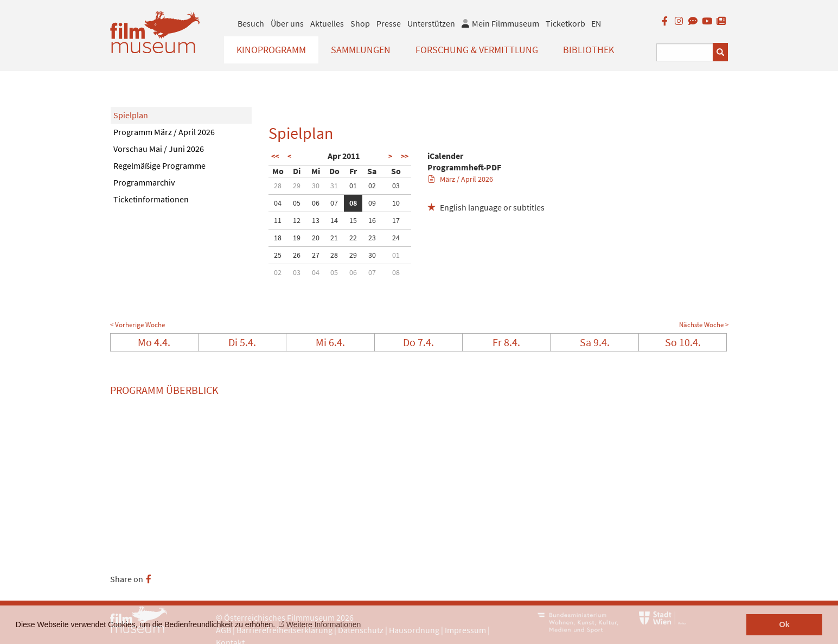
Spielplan (131, 115)
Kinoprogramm (271, 50)
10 (396, 203)
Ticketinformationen (151, 199)
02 (372, 186)
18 (278, 238)
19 (297, 238)
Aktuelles (327, 23)
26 (297, 255)
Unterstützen (431, 23)
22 (353, 238)
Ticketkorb (565, 23)
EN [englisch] (596, 23)
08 (353, 203)
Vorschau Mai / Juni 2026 (159, 149)
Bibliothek (588, 50)
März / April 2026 (461, 179)
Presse (389, 23)
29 (297, 186)
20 (316, 238)
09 (372, 203)
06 (316, 203)
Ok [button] (785, 624)
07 (334, 203)
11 (278, 220)
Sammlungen (361, 50)
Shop (360, 23)
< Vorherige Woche (137, 325)
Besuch (251, 23)
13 (316, 220)
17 (396, 220)
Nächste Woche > (704, 325)
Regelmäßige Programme (159, 165)
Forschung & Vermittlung (477, 50)
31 (334, 186)
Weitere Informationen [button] (324, 624)
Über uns (287, 23)
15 (353, 220)
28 (278, 186)
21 (334, 238)
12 (297, 220)
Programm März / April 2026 (164, 132)
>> (405, 156)
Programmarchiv (144, 182)
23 (372, 238)
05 (297, 203)
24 (396, 238)
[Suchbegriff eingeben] (685, 52)
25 (278, 255)
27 (316, 255)
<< (275, 156)
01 (353, 186)
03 (396, 186)
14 (334, 220)
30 (316, 186)
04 (278, 203)
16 (372, 220)
